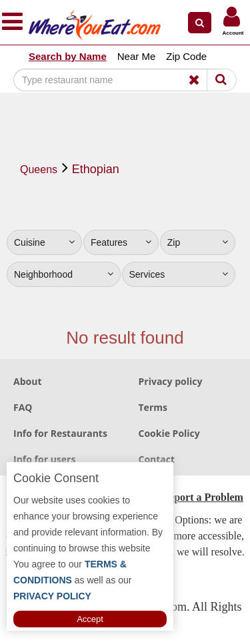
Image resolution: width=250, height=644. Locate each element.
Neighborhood (64, 274)
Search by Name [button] (68, 56)
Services (179, 274)
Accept (90, 619)
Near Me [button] (137, 56)
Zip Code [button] (186, 56)
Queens (39, 169)
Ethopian (96, 169)
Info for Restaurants (60, 433)
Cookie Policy (169, 433)
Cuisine (44, 242)
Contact (157, 459)
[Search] (116, 80)
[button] (200, 23)
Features (121, 242)
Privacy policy (171, 381)
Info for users (44, 459)
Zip (198, 242)
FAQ (23, 407)
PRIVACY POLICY (52, 596)
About (27, 381)
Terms (153, 407)
